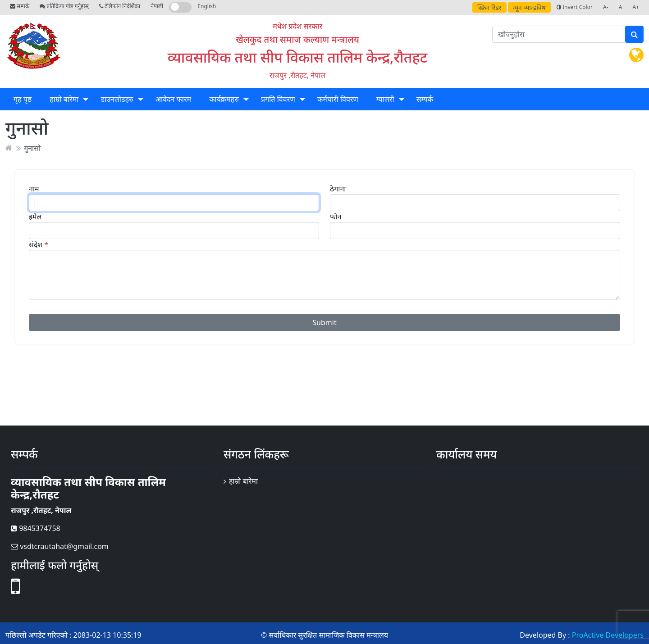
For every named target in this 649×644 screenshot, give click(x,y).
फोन (336, 217)
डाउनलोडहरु (117, 99)
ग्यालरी (385, 99)
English (207, 6)
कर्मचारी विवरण (338, 99)
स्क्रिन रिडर (489, 7)
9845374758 (36, 528)
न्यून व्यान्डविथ (529, 7)
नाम (34, 189)
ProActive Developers (608, 635)
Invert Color (575, 7)
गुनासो (32, 148)
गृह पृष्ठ (23, 99)
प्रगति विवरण (278, 99)
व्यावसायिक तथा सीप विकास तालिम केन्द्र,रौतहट (297, 57)
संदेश (36, 245)
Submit (324, 322)
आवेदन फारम (173, 99)
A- (606, 7)
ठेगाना (338, 189)
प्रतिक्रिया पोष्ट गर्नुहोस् (64, 6)
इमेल (35, 217)
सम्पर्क (20, 6)
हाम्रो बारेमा (64, 99)
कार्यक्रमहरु (224, 99)
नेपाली (157, 6)
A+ (636, 7)
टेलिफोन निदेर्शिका (120, 6)
